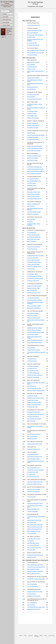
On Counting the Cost (32, 368)
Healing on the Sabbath (32, 158)
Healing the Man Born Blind (33, 288)
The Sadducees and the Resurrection (36, 414)
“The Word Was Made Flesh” (34, 25)
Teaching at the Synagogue (33, 125)
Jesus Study (5, 17)
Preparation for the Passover (34, 449)
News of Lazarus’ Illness (33, 334)
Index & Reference (7, 20)
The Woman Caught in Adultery (34, 262)
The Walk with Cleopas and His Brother (36, 579)
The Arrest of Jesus (32, 497)
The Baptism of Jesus (32, 67)
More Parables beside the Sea (34, 181)
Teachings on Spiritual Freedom (34, 267)
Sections (25, 635)
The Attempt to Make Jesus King (34, 199)
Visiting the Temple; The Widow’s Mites (36, 391)
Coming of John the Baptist (33, 62)
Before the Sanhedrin (32, 290)
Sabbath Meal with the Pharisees (35, 328)
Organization (30, 635)
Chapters (21, 635)
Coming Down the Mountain (33, 235)
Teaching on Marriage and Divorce (35, 340)
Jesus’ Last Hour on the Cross (34, 548)
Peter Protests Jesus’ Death (33, 239)
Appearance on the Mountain (34, 596)
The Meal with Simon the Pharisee (35, 148)
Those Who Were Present (33, 543)
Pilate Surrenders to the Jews (34, 531)
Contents (5, 14)
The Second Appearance (33, 586)
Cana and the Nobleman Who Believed (36, 135)
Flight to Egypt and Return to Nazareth (36, 50)
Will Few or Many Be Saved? (34, 318)
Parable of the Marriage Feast (34, 405)
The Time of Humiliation (32, 511)
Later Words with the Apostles (34, 212)
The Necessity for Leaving (33, 477)
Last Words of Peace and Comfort (35, 482)
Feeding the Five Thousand (33, 196)
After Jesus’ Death (31, 550)
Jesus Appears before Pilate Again (35, 525)
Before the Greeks (31, 421)
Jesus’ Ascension (31, 605)
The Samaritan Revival (32, 111)
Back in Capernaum (32, 241)
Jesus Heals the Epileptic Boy (34, 237)
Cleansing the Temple (32, 396)
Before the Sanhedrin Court (33, 509)
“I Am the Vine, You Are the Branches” (36, 470)
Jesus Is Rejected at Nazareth (34, 173)
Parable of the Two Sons (33, 400)
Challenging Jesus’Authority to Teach (35, 398)
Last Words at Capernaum (33, 214)
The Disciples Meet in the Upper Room (36, 607)
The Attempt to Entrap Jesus (34, 412)
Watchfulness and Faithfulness (34, 308)
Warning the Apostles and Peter (34, 484)
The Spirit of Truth (31, 474)
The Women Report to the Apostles (35, 571)
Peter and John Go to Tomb (33, 574)
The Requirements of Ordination (34, 276)
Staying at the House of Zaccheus (35, 375)
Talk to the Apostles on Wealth (34, 306)
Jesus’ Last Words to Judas (33, 459)
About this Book (6, 25)
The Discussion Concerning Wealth (35, 278)
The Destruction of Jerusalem (34, 434)
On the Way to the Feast (33, 258)
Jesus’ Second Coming (32, 436)
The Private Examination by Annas (35, 503)
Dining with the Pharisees (33, 313)
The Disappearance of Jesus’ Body (35, 565)
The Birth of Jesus (31, 37)
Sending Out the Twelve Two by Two (35, 169)
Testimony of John (31, 69)
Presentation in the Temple (33, 45)
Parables (41, 635)
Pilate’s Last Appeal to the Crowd (35, 527)
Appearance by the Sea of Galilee (35, 592)
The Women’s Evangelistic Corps (35, 167)
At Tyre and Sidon (31, 219)
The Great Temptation (32, 55)
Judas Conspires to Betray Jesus (35, 444)
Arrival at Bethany (31, 348)
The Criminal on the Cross (33, 545)
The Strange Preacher (32, 249)
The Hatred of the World (33, 472)
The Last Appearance (32, 603)
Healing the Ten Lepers (32, 315)
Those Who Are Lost (32, 359)
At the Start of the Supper (33, 454)
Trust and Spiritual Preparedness (35, 300)
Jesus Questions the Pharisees (34, 419)
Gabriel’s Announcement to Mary (35, 31)
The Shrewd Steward (32, 361)
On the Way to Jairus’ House (34, 192)
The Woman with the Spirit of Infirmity (36, 332)
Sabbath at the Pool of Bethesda (34, 146)
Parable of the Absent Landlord (34, 402)
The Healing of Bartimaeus (33, 373)
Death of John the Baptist (33, 118)
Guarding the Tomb (31, 557)
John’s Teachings (31, 65)
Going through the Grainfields (34, 151)
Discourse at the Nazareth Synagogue (36, 171)
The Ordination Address (32, 274)
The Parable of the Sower (33, 179)
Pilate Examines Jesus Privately (34, 520)
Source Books (6, 22)
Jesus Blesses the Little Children (34, 342)
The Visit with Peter (32, 594)
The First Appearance (32, 584)
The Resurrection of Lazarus (34, 350)
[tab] (7, 14)
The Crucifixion (31, 541)
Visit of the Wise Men (32, 43)
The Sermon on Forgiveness (34, 247)
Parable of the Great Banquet (34, 330)
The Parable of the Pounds (33, 377)
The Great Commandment (33, 417)
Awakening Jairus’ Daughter (33, 194)
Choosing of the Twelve (32, 87)
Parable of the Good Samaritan (34, 286)
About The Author (51, 635)
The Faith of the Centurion (33, 139)
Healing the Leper (31, 133)
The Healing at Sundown (33, 128)
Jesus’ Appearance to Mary (33, 569)
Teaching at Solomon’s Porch (34, 293)
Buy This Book (37, 636)
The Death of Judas (32, 533)
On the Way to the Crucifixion (34, 539)
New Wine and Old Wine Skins (34, 156)
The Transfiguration (32, 233)
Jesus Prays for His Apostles (34, 489)
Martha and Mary (31, 269)
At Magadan (30, 222)
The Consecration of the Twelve (34, 99)
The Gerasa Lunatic (32, 185)
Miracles (46, 635)
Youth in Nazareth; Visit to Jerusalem (35, 53)
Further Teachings (31, 97)
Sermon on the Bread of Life (34, 204)
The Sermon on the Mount (33, 94)
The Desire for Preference (33, 366)
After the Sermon (31, 206)
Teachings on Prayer (32, 113)
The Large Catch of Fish (33, 123)
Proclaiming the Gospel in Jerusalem (35, 256)
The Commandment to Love (33, 468)
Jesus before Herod (32, 522)
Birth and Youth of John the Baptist (35, 35)
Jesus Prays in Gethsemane (34, 491)
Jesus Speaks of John (32, 116)
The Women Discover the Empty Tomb (36, 567)
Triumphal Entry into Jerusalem (34, 388)
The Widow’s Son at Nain (33, 137)
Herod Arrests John (32, 89)
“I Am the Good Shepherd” (33, 298)
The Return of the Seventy (33, 281)
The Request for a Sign (32, 407)
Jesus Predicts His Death (33, 371)
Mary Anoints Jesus (32, 386)
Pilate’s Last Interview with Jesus (35, 529)
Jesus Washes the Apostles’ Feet (35, 457)
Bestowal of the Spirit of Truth (34, 609)
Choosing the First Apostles (33, 78)
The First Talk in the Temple (33, 260)
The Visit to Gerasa (32, 183)
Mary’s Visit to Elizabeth (33, 33)
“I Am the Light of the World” (33, 264)
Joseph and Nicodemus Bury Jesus (35, 555)
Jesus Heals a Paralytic (32, 160)
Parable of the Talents (32, 439)
